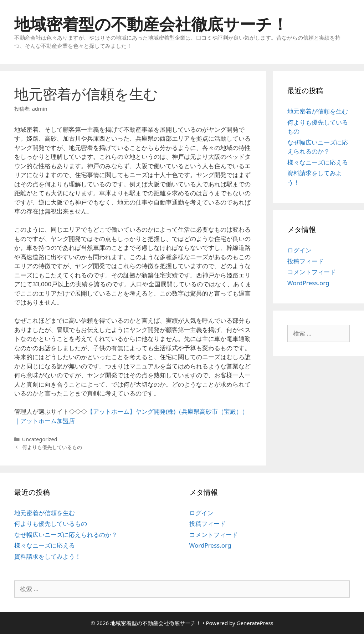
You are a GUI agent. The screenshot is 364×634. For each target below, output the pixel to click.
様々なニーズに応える (318, 162)
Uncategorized (40, 439)
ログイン (299, 250)
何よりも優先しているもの (52, 447)
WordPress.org (308, 283)
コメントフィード (312, 272)
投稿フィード (306, 261)
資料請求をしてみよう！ (48, 556)
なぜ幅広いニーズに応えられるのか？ (66, 535)
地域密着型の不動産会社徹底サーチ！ (151, 24)
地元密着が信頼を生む (318, 111)
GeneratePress (255, 623)
